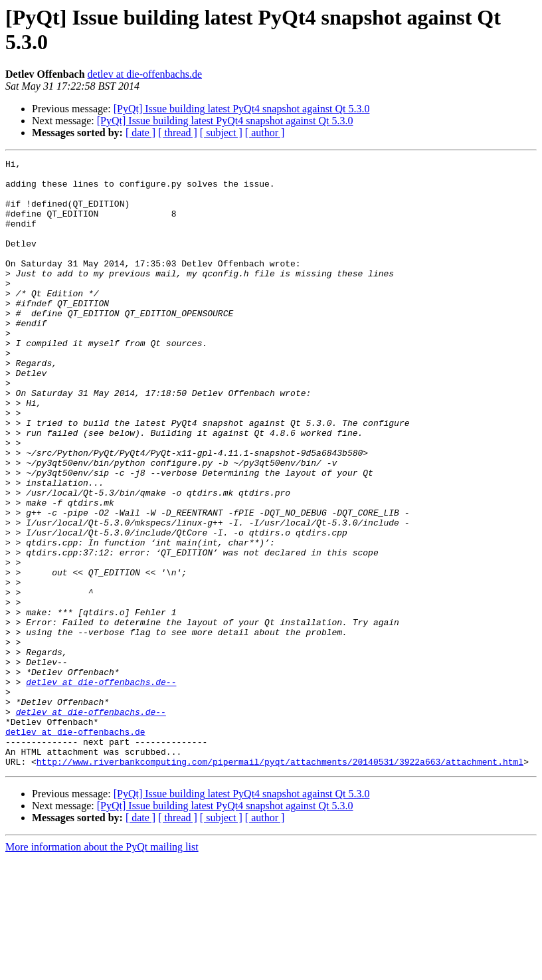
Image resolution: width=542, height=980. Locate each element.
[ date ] (140, 133)
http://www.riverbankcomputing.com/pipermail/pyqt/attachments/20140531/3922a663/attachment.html (280, 883)
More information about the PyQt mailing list (102, 968)
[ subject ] (221, 133)
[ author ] (265, 133)
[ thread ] (178, 133)
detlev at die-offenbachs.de (145, 74)
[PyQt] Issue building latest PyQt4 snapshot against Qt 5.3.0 (242, 109)
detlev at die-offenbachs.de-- (101, 787)
